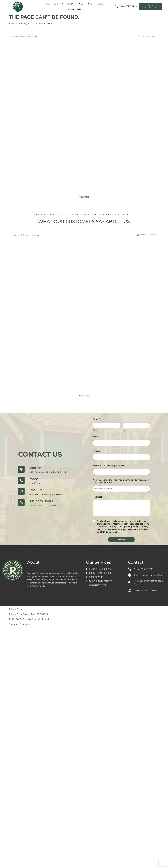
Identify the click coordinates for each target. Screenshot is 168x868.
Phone (34, 479)
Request (98, 497)
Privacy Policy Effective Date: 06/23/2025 (28, 614)
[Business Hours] (21, 503)
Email (97, 436)
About (70, 4)
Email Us (35, 490)
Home (45, 4)
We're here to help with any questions (46, 494)
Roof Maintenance (74, 9)
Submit (121, 539)
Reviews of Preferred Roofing (24, 37)
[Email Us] (21, 491)
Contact (93, 4)
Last (125, 430)
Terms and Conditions (19, 624)
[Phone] (21, 480)
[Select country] (96, 457)
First (95, 430)
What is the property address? (110, 465)
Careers (82, 4)
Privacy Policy (16, 609)
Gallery (103, 4)
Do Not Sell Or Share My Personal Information (30, 619)
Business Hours (41, 501)
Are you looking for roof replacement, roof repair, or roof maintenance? (121, 481)
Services (57, 4)
